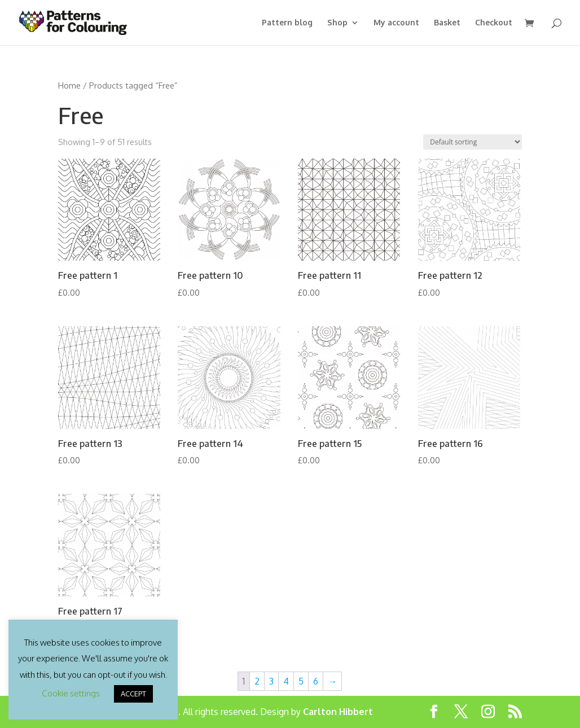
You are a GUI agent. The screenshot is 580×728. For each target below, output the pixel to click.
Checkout (494, 23)
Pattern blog (287, 23)
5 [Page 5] (301, 681)
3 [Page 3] (271, 681)
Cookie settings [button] (71, 693)
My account (396, 23)
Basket (447, 23)
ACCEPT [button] (133, 694)
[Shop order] (473, 142)
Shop (337, 23)
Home (69, 85)
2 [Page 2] (257, 681)
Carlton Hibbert (338, 712)
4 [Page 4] (286, 681)
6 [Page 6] (316, 681)
